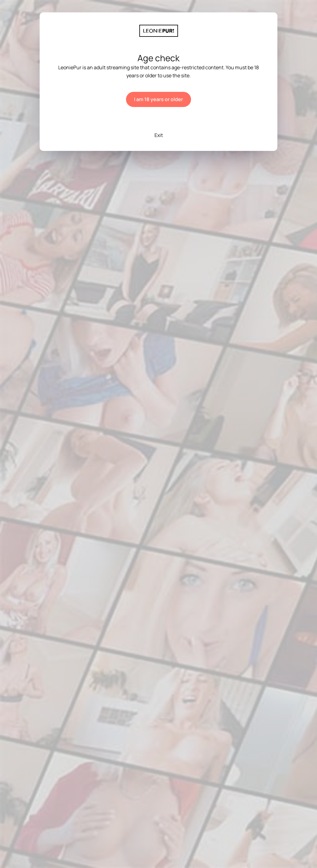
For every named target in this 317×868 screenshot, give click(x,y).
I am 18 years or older (158, 99)
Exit (159, 135)
